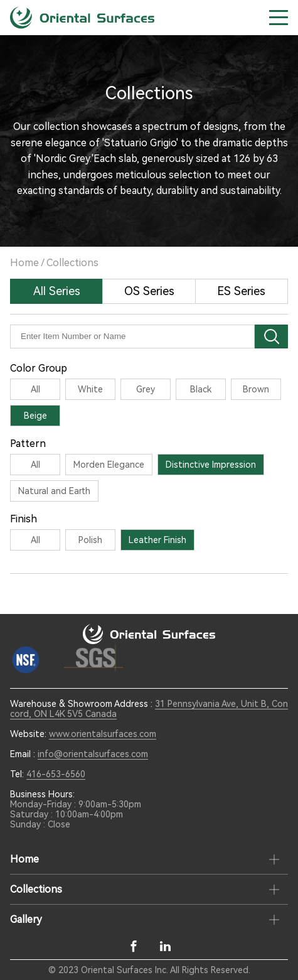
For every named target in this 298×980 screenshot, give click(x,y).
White (90, 389)
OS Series (149, 291)
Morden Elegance (109, 465)
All (35, 389)
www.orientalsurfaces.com (103, 734)
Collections (72, 263)
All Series (57, 291)
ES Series (241, 291)
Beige (35, 416)
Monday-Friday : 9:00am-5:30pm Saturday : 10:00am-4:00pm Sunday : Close (76, 814)
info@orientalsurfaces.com (93, 754)
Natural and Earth (54, 491)
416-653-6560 (56, 774)
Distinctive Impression (211, 465)
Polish (90, 540)
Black (201, 389)
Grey (146, 389)
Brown (256, 389)
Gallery (26, 919)
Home (24, 263)
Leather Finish (157, 540)
